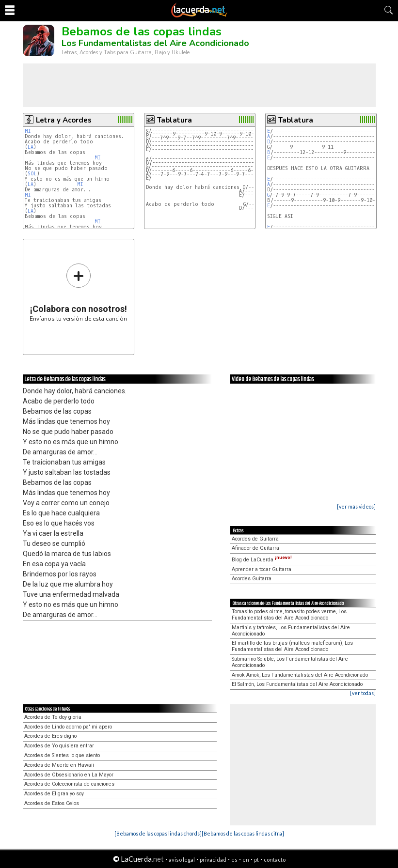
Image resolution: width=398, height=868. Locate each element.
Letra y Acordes (64, 120)
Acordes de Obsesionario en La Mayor (69, 775)
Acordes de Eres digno (50, 736)
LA (31, 147)
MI (28, 131)
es (234, 860)
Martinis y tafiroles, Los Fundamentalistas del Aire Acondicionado (291, 631)
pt (256, 860)
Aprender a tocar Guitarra (262, 569)
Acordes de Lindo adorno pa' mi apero (68, 727)
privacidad (213, 860)
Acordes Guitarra (252, 579)
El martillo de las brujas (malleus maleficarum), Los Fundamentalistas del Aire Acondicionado (292, 646)
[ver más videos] (356, 506)
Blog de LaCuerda (262, 560)
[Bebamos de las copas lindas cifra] (243, 833)
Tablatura (175, 120)
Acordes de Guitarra (255, 539)
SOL (32, 174)
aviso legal (182, 860)
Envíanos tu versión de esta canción (78, 292)
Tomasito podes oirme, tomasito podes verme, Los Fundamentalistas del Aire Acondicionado (289, 615)
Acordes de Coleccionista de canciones (69, 784)
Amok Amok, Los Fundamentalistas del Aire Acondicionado (300, 675)
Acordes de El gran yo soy (54, 794)
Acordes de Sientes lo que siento (62, 755)
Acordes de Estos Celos (52, 803)
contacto (275, 860)
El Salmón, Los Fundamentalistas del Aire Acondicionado (297, 684)
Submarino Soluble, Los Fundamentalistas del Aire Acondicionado (290, 662)
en (246, 860)
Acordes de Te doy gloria (53, 717)
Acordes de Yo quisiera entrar (59, 746)
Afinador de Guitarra (255, 548)
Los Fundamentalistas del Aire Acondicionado (155, 43)
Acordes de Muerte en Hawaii (59, 765)
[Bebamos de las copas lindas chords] (158, 833)
